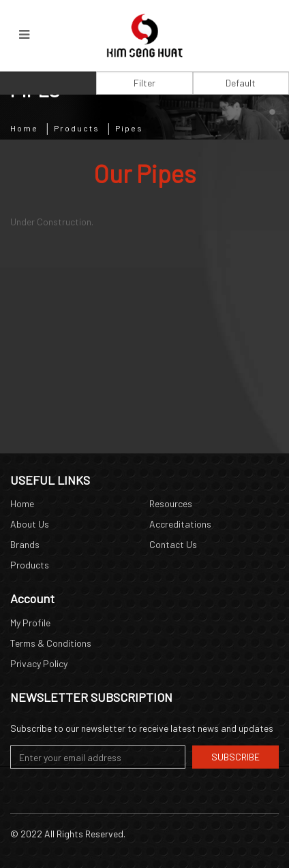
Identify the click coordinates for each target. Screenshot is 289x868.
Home (24, 128)
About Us (30, 524)
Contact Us (173, 544)
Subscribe (235, 757)
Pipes (129, 128)
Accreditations (180, 524)
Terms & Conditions (51, 643)
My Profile (30, 623)
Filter (144, 83)
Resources (171, 503)
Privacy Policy (39, 663)
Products (77, 128)
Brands (25, 544)
